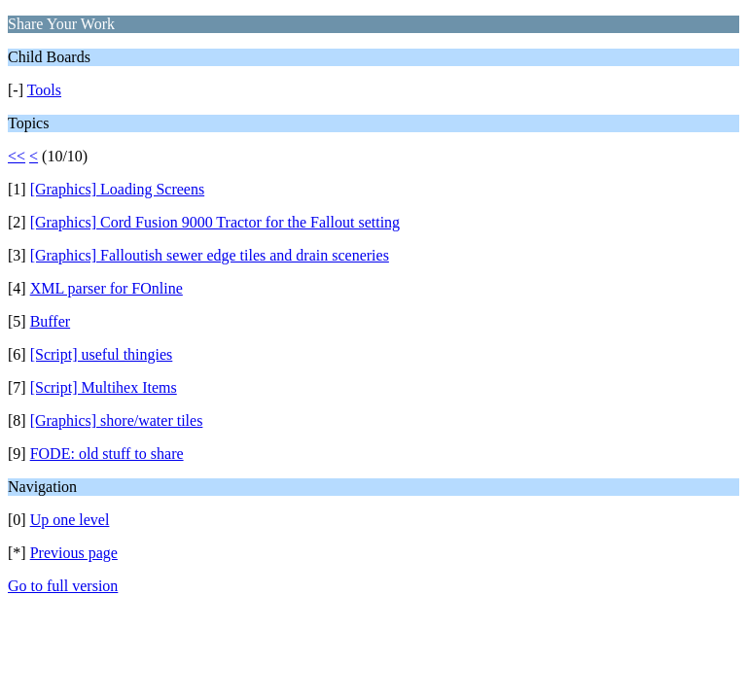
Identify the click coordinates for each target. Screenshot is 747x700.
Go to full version (63, 586)
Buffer (50, 321)
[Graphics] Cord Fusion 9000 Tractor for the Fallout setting (215, 222)
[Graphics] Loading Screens (118, 189)
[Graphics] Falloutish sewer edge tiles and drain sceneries (210, 255)
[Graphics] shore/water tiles (117, 420)
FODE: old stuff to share (107, 454)
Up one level (70, 520)
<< (17, 156)
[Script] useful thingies (102, 354)
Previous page (74, 553)
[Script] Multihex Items (104, 387)
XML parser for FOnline (107, 288)
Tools (44, 90)
